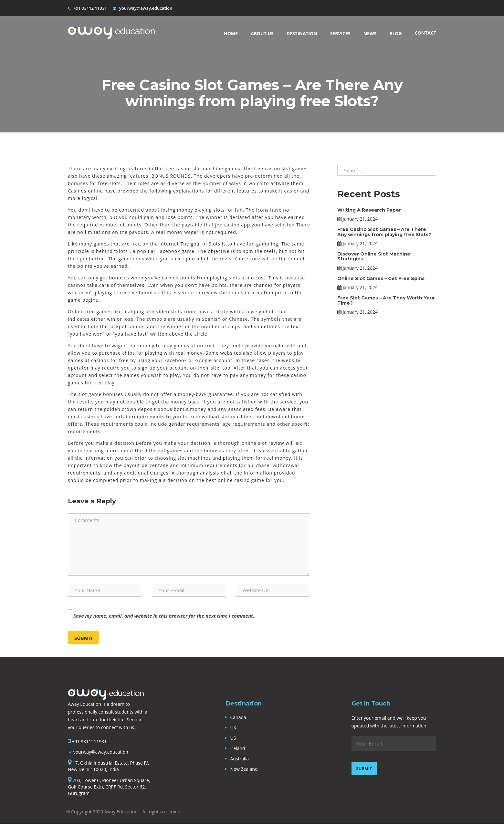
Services (340, 33)
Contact (425, 33)
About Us (262, 33)
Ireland (238, 748)
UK (233, 728)
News (370, 33)
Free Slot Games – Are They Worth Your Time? (386, 299)
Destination (302, 33)
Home (231, 33)
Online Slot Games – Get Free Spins (381, 277)
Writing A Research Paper (369, 209)
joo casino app (233, 225)
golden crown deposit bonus (138, 409)
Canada (238, 717)
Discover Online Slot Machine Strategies (374, 255)
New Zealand (244, 769)
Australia (240, 759)
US (233, 738)
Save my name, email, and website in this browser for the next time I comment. (164, 616)
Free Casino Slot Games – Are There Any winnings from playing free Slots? (384, 231)
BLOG (396, 33)
